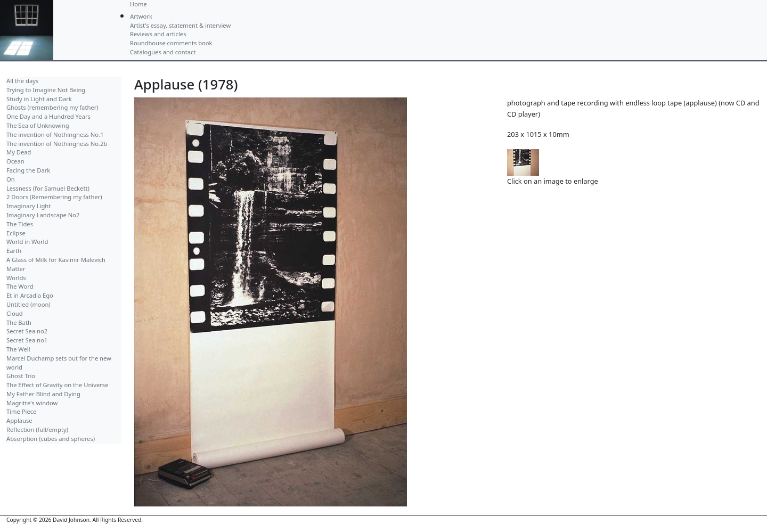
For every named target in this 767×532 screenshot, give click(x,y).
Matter (16, 269)
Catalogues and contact (163, 52)
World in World (27, 242)
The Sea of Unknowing (38, 125)
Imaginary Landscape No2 (43, 215)
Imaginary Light (28, 206)
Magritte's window (32, 403)
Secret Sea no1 (27, 340)
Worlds (16, 278)
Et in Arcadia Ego (30, 295)
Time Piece (21, 411)
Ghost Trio (21, 376)
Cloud (15, 313)
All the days (22, 81)
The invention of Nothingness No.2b (57, 144)
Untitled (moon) (28, 304)
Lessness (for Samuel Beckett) (48, 188)
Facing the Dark (28, 170)
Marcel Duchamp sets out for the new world (59, 363)
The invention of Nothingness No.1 (55, 134)
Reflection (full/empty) (37, 429)
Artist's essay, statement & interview (180, 25)
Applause (19, 420)
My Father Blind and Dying (43, 394)
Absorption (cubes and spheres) (51, 439)
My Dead (19, 152)
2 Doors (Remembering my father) (54, 197)
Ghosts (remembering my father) (52, 107)
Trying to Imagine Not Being (46, 90)
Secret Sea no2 (27, 331)
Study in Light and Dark (39, 99)
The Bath (19, 322)
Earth (14, 251)
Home (138, 4)
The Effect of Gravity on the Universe (58, 385)
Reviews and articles (158, 34)
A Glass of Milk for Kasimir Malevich (56, 260)
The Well (18, 349)
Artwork (141, 16)
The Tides (20, 224)
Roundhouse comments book (171, 43)
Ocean (15, 161)
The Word (20, 286)
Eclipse (16, 233)
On (11, 179)
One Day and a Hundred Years (48, 116)
